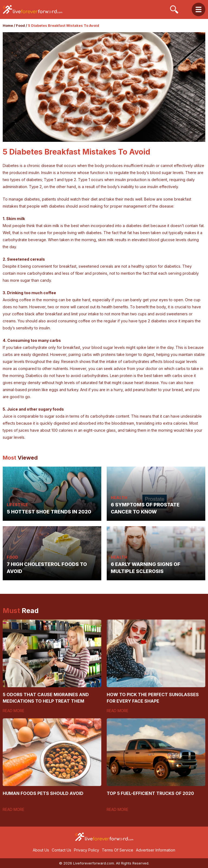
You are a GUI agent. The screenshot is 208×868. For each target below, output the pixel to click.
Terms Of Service (118, 850)
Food (20, 25)
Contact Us (61, 850)
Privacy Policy (87, 850)
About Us (41, 850)
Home (8, 25)
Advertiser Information (156, 850)
